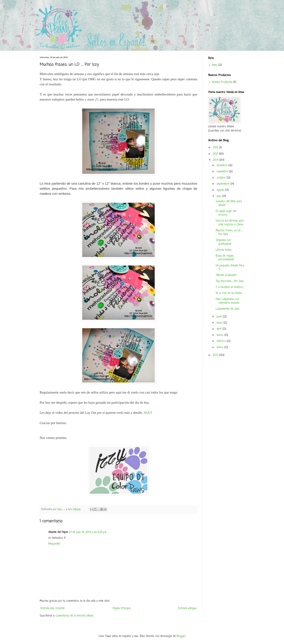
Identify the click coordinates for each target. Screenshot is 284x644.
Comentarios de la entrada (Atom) (74, 616)
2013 (216, 355)
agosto (221, 190)
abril (220, 329)
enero (220, 347)
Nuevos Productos (222, 82)
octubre (222, 178)
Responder (54, 544)
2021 (216, 148)
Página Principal (122, 608)
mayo (220, 323)
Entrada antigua (187, 608)
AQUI (148, 413)
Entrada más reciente (53, 608)
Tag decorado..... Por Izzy (230, 281)
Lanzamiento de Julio (228, 309)
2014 (216, 160)
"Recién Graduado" (226, 275)
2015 (216, 154)
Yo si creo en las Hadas (229, 293)
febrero (222, 341)
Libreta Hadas (224, 250)
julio (219, 196)
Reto (215, 65)
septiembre (223, 184)
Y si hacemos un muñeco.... (230, 287)
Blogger (181, 636)
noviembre (223, 172)
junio (220, 317)
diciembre (223, 165)
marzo (220, 335)
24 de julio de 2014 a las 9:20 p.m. (88, 532)
